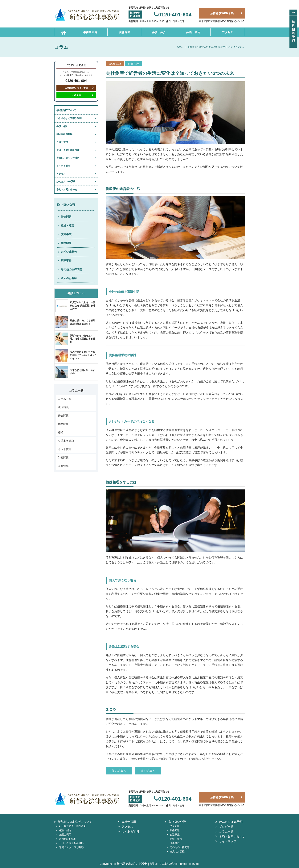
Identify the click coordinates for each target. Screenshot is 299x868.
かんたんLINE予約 (66, 182)
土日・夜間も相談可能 (68, 150)
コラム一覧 (65, 399)
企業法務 (63, 466)
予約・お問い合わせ (67, 190)
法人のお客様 (69, 278)
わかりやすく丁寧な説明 (69, 118)
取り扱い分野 (177, 822)
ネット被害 (65, 449)
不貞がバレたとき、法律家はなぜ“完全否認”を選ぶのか (83, 306)
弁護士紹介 (159, 32)
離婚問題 (66, 243)
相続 (61, 432)
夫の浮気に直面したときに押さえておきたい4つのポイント (83, 355)
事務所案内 (90, 32)
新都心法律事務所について (75, 822)
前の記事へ (119, 771)
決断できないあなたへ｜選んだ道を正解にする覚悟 (83, 339)
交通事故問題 (66, 441)
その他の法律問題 (72, 269)
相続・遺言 (68, 225)
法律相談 (63, 407)
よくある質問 (63, 166)
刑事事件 (66, 261)
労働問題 (63, 458)
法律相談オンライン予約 (76, 88)
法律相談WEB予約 (222, 13)
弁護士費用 (193, 32)
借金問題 (66, 217)
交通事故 (66, 234)
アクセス (228, 32)
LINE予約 (76, 95)
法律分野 (125, 32)
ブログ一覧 (226, 826)
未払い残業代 (69, 252)
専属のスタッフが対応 (68, 158)
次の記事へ (148, 771)
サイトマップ (228, 841)
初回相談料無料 (64, 134)
